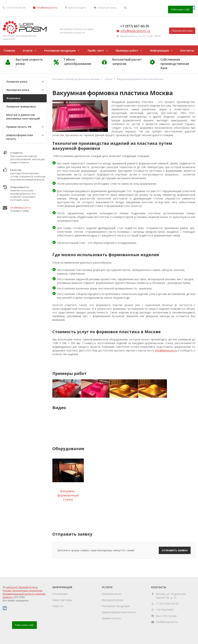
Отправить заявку (175, 550)
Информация (159, 50)
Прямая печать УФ (19, 127)
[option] (67, 388)
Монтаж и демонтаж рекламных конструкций (23, 117)
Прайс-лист (96, 50)
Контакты (187, 50)
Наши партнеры (62, 600)
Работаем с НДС (180, 9)
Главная (9, 50)
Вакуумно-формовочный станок (68, 495)
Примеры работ (127, 50)
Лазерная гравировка (21, 106)
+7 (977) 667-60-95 (135, 26)
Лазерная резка (17, 82)
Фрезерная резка (18, 90)
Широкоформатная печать (20, 137)
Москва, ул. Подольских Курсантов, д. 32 (171, 596)
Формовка (13, 98)
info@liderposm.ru (166, 350)
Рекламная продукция (60, 50)
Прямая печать (111, 618)
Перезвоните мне (182, 31)
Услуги (28, 50)
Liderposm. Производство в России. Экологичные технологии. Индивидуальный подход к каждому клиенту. (24, 592)
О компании (60, 594)
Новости (58, 606)
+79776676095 (165, 610)
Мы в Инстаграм (166, 616)
